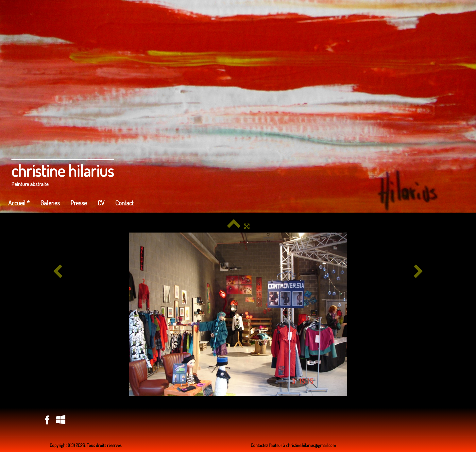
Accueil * (19, 203)
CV (101, 203)
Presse (79, 203)
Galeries (50, 203)
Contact (124, 203)
